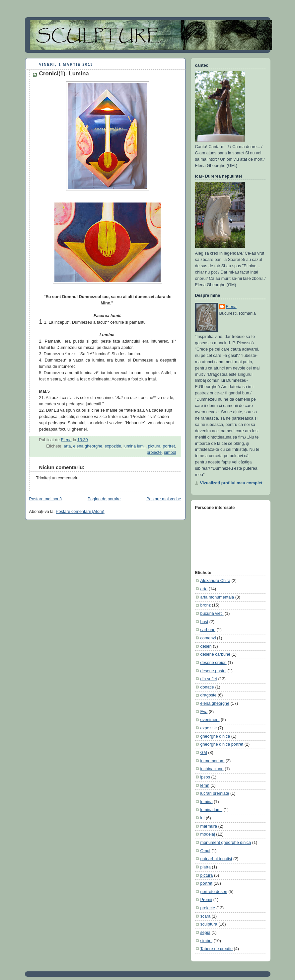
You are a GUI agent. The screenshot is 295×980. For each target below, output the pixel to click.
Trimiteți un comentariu (57, 478)
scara (206, 916)
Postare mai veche (164, 499)
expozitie (113, 446)
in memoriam (213, 761)
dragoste (209, 695)
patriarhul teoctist (216, 859)
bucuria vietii (212, 613)
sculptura (209, 924)
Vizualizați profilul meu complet (231, 483)
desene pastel (214, 671)
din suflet (209, 679)
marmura (209, 826)
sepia (205, 933)
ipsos (205, 777)
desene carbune (215, 654)
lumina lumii (135, 446)
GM (204, 753)
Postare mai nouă (46, 499)
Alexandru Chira (215, 581)
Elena (231, 307)
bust (204, 622)
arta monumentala (217, 597)
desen (206, 646)
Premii (206, 900)
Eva (204, 712)
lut (203, 818)
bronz (206, 605)
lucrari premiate (215, 793)
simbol (170, 452)
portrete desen (214, 892)
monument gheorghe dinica (226, 843)
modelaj (208, 834)
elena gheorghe (88, 446)
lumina (207, 802)
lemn (205, 785)
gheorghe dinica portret (222, 744)
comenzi (208, 638)
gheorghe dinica (215, 736)
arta (67, 446)
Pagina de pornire (104, 499)
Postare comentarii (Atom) (80, 512)
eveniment (210, 720)
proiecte (154, 452)
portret (169, 446)
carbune (208, 630)
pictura (154, 446)
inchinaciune (212, 769)
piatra (206, 867)
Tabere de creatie (217, 949)
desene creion (214, 663)
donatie (207, 687)
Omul (205, 851)
